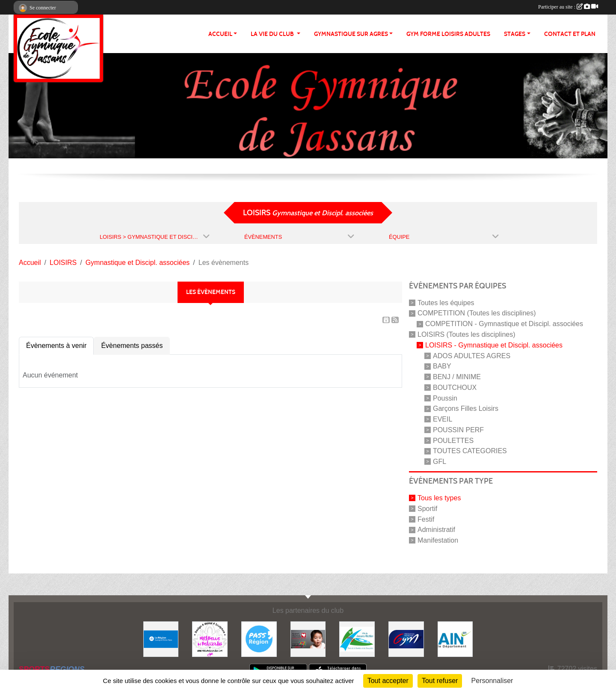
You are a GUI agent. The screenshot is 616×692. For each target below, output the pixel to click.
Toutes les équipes (446, 302)
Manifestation (438, 540)
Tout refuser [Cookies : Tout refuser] (440, 681)
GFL (440, 462)
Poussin (445, 398)
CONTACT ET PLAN (570, 34)
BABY (442, 366)
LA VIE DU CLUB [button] (273, 34)
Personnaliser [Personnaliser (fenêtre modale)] (492, 681)
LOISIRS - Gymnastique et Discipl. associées (494, 345)
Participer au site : (568, 7)
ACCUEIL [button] (220, 34)
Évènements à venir (56, 346)
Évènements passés (132, 346)
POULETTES (453, 440)
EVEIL (443, 419)
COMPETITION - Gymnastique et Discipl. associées (504, 324)
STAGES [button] (515, 34)
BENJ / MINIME (457, 377)
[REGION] (161, 639)
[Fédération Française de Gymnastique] (406, 639)
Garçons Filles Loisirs (466, 408)
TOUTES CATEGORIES (470, 451)
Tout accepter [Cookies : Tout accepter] (388, 681)
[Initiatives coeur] (308, 639)
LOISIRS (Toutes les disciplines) (466, 334)
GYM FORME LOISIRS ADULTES (448, 34)
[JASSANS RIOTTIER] (357, 639)
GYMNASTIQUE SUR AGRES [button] (351, 34)
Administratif (436, 530)
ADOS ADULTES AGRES (472, 355)
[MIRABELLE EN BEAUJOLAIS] (210, 639)
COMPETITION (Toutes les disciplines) (477, 313)
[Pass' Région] (259, 639)
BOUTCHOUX (455, 388)
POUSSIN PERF (458, 430)
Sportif (427, 509)
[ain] (455, 639)
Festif (426, 519)
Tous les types (439, 498)
